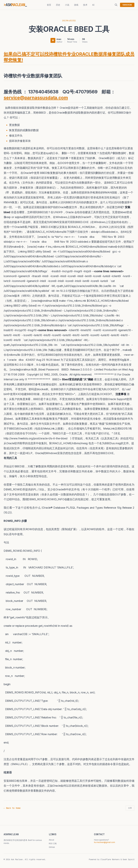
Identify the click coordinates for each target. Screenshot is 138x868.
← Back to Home (12, 808)
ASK (15, 5)
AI (93, 5)
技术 (85, 5)
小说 (67, 5)
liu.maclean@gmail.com (105, 842)
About (51, 840)
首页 (49, 5)
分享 (130, 808)
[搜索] (116, 5)
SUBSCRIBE (127, 5)
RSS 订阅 (53, 843)
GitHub (52, 847)
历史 (58, 5)
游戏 (76, 5)
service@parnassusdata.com (36, 98)
